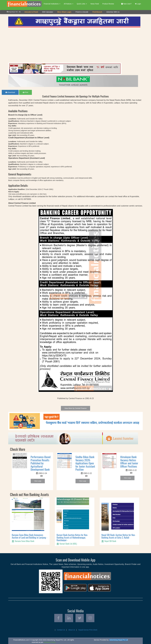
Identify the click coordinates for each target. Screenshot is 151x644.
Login (138, 4)
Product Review (108, 4)
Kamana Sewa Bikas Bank (24, 541)
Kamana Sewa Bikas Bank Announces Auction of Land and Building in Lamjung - (29, 536)
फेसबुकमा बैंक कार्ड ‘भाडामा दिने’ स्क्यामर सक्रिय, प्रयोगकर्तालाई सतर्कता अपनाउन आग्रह (92, 423)
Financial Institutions (52, 4)
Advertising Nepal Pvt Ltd (119, 640)
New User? (126, 4)
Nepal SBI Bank (110, 541)
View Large (38, 481)
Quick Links (82, 4)
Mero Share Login (64, 12)
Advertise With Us (113, 12)
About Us (72, 630)
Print (25, 92)
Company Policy (50, 642)
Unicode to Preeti (31, 12)
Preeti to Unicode (82, 12)
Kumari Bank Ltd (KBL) (68, 544)
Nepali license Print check (88, 630)
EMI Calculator (48, 12)
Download (10, 92)
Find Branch (97, 12)
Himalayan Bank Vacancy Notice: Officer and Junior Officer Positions (129, 461)
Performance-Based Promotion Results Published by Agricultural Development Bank (41, 463)
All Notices (69, 4)
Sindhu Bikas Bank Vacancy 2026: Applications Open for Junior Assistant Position (85, 463)
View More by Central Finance (75, 408)
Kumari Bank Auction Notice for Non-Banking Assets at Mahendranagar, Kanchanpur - (72, 537)
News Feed (95, 4)
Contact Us (61, 630)
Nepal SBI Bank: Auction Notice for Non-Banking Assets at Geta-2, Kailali (118, 536)
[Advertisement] (74, 45)
